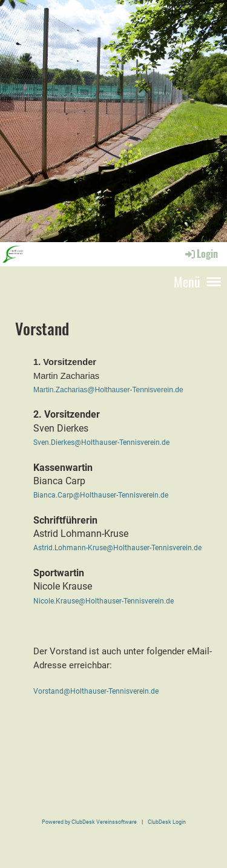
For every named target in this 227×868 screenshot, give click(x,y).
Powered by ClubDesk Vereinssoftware (89, 822)
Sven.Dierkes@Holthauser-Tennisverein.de (101, 442)
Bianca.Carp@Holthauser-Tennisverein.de (101, 495)
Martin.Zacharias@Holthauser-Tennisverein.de (108, 390)
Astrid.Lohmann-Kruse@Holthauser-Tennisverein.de (117, 548)
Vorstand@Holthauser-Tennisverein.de (96, 691)
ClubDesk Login (167, 822)
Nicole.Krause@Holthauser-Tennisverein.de (104, 601)
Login (201, 254)
